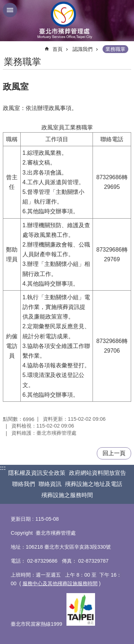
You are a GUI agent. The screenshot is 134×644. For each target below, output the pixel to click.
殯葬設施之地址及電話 (94, 484)
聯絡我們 (24, 484)
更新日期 (21, 519)
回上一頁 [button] (114, 453)
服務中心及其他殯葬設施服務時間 (60, 583)
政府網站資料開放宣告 (98, 473)
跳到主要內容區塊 (4, 4)
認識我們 (83, 49)
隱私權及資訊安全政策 (37, 473)
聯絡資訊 (50, 484)
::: (3, 468)
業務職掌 (115, 49)
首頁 (58, 49)
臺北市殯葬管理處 (67, 21)
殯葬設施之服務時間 (67, 495)
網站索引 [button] (10, 10)
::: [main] (8, 46)
